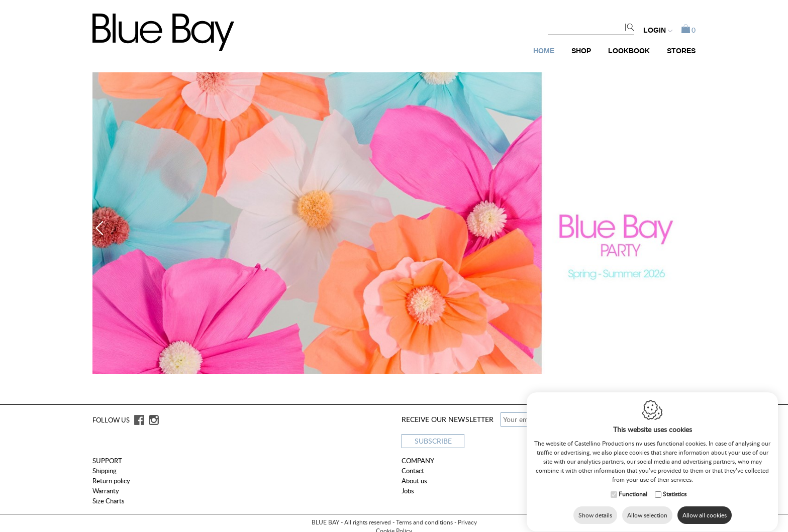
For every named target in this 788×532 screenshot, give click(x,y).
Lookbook (629, 51)
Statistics (675, 498)
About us (414, 481)
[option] (394, 223)
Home (544, 51)
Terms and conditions (424, 522)
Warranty (106, 491)
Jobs (408, 491)
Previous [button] (103, 228)
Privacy (467, 522)
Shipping (105, 471)
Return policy (111, 481)
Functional (633, 498)
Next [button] (685, 228)
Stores (681, 51)
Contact (413, 471)
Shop (581, 51)
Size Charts (109, 501)
